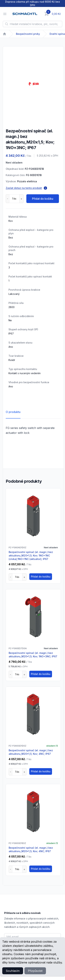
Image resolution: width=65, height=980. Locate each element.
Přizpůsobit (35, 971)
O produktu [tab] (13, 412)
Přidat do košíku (43, 199)
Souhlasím (13, 971)
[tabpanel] (33, 84)
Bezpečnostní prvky (28, 34)
